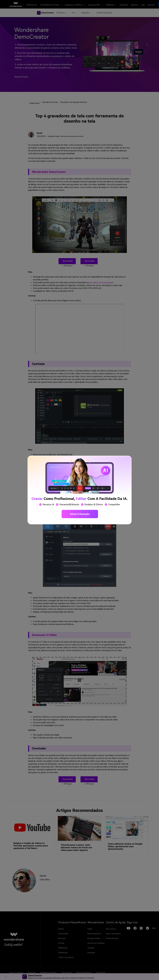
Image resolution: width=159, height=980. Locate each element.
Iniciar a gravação (80, 514)
